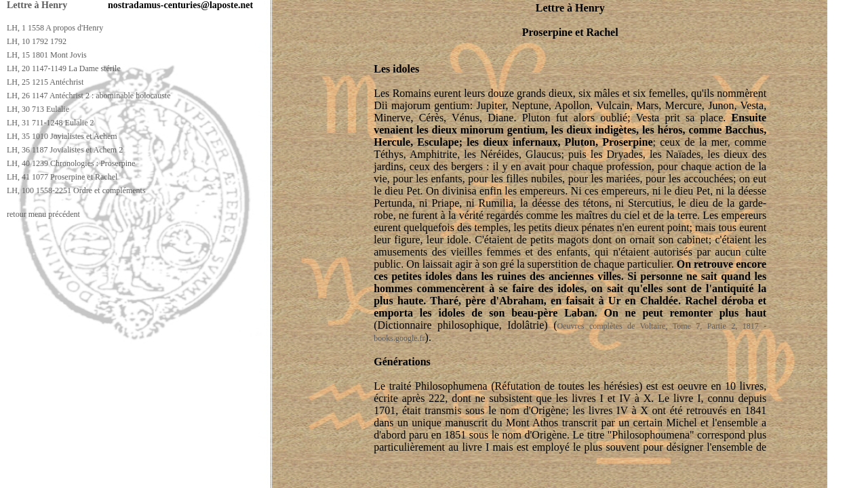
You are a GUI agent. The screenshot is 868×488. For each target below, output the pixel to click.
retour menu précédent (43, 214)
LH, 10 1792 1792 (37, 41)
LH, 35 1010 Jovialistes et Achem (62, 136)
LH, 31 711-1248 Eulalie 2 (51, 123)
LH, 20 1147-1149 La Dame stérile (64, 68)
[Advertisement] (249, 475)
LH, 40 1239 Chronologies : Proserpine (71, 163)
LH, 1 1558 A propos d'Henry (55, 28)
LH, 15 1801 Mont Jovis (47, 55)
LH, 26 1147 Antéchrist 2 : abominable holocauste (89, 96)
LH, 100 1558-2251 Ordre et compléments (76, 190)
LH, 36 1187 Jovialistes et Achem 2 (65, 150)
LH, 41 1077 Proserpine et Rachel (62, 177)
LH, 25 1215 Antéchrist (45, 82)
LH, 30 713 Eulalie (38, 109)
